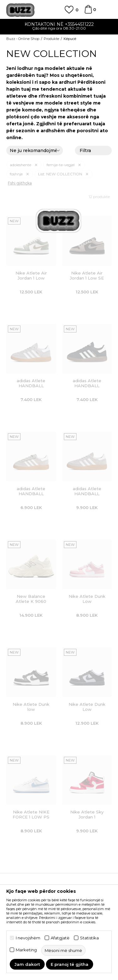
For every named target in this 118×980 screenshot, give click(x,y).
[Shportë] (88, 12)
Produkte (51, 39)
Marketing (26, 950)
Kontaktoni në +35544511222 (59, 24)
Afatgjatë (60, 938)
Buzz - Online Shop (23, 39)
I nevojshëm (28, 938)
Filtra (93, 151)
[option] (59, 27)
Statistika (89, 938)
